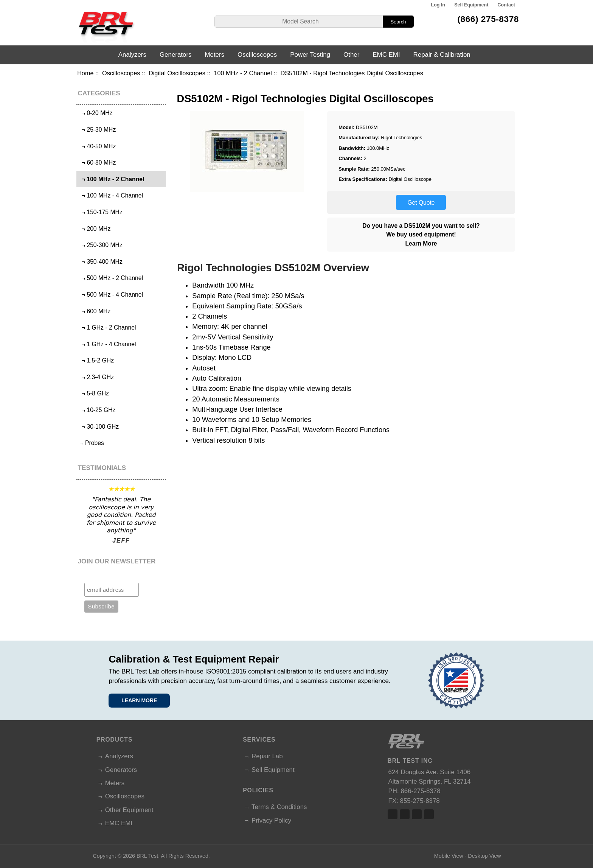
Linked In (417, 814)
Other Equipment (129, 810)
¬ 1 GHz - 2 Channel (107, 327)
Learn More (421, 243)
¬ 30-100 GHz (99, 427)
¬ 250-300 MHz (100, 245)
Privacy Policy (271, 821)
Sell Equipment (471, 5)
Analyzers (132, 55)
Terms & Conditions (279, 807)
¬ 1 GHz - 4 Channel (107, 344)
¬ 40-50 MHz (97, 146)
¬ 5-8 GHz (94, 393)
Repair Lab (267, 756)
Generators (176, 55)
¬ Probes (91, 443)
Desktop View (484, 856)
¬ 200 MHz (94, 229)
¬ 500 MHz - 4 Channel (111, 295)
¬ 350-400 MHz (100, 262)
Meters (214, 55)
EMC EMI (386, 55)
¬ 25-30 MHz (97, 130)
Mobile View (449, 856)
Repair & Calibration (442, 55)
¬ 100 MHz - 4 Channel (111, 195)
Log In (438, 5)
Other (351, 55)
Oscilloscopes (121, 73)
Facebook (393, 814)
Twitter (405, 814)
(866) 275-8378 (488, 19)
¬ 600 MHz (94, 311)
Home (85, 73)
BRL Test (147, 856)
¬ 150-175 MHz (100, 212)
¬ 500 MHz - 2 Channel (111, 278)
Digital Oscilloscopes (177, 73)
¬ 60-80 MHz (97, 163)
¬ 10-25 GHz (97, 410)
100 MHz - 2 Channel (243, 73)
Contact (506, 5)
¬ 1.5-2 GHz (96, 360)
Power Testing (310, 55)
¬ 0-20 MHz (95, 113)
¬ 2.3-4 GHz (96, 377)
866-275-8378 (420, 791)
